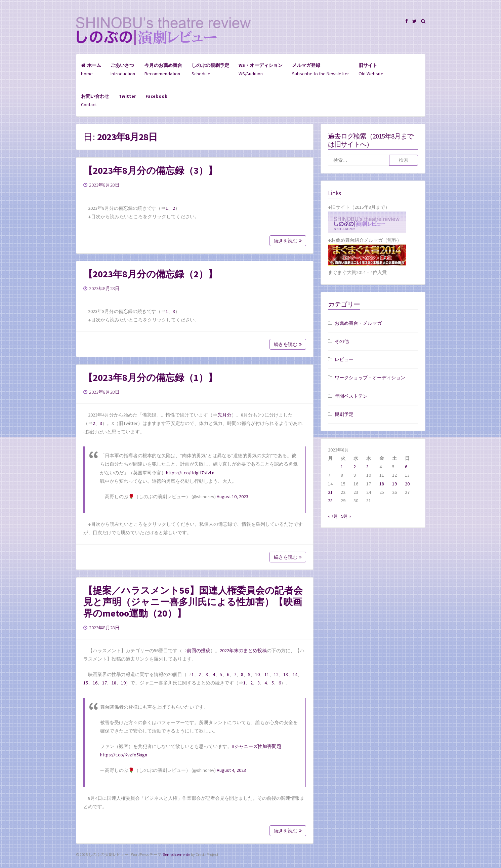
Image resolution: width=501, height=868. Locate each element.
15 (86, 683)
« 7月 (333, 516)
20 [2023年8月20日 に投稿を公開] (407, 484)
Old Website (371, 69)
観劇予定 (344, 414)
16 (95, 683)
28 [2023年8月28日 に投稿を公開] (330, 501)
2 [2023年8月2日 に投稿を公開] (355, 467)
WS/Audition (261, 69)
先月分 (224, 415)
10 (257, 674)
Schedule (210, 69)
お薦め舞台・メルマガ (358, 323)
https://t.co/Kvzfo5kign (124, 755)
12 (276, 674)
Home (91, 69)
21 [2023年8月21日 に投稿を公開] (330, 492)
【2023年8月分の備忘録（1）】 (150, 378)
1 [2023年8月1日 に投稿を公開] (342, 467)
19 (123, 683)
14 (295, 674)
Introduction (123, 69)
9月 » (346, 516)
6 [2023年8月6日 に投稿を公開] (406, 467)
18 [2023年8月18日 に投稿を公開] (382, 484)
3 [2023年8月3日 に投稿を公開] (367, 467)
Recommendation (163, 69)
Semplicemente (177, 854)
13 (286, 674)
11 (267, 674)
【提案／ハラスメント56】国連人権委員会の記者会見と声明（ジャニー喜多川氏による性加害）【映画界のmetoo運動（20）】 (193, 602)
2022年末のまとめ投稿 (243, 650)
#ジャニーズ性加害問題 (257, 746)
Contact (95, 100)
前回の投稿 (199, 650)
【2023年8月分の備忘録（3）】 (150, 170)
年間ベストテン (351, 396)
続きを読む (288, 241)
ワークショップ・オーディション (370, 378)
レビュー (344, 359)
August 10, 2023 (233, 497)
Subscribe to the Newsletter (321, 69)
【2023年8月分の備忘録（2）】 (150, 274)
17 (105, 683)
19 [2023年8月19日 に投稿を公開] (394, 484)
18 (114, 683)
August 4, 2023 (231, 770)
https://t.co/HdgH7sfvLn (190, 473)
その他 (342, 341)
